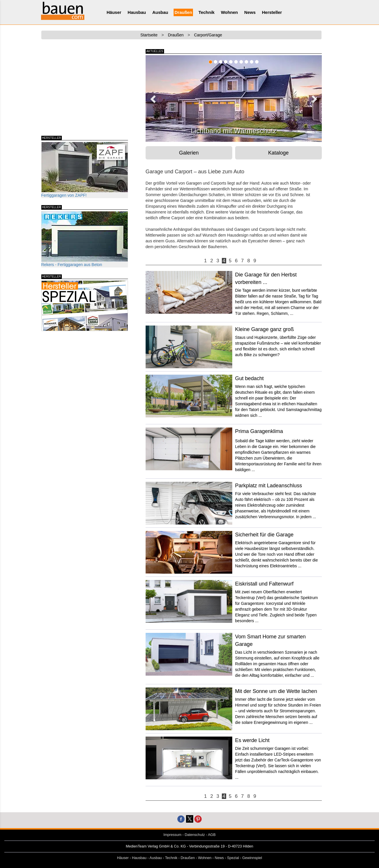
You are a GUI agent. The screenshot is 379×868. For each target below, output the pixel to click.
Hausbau (137, 12)
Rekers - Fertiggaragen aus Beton (85, 239)
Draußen (183, 12)
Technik (207, 12)
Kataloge (278, 153)
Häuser (114, 12)
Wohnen (230, 12)
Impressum (172, 835)
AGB (212, 835)
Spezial (233, 858)
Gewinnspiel (252, 858)
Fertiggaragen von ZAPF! (85, 170)
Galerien (189, 153)
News (250, 12)
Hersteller (272, 12)
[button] (152, 97)
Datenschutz (195, 835)
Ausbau (160, 12)
